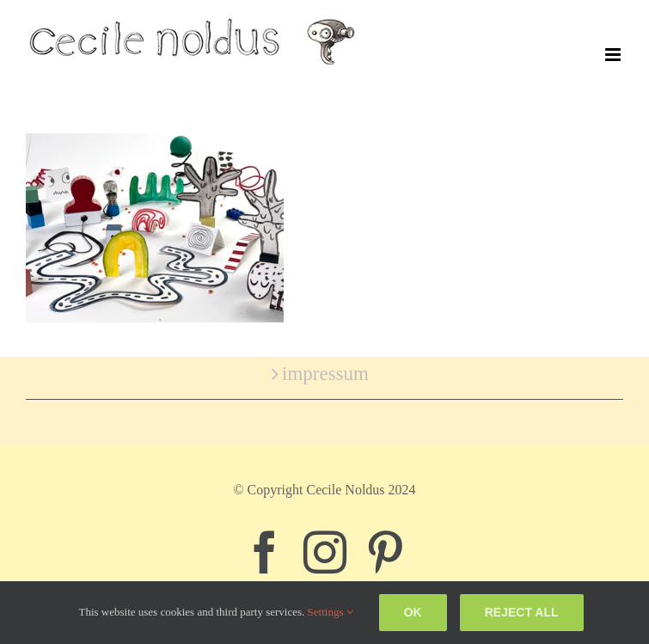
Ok (413, 612)
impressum (325, 374)
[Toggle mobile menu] (614, 55)
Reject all (522, 612)
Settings (331, 612)
